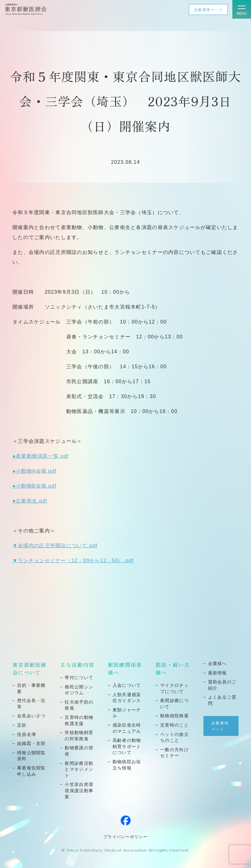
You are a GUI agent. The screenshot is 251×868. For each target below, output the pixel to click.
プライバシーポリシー (126, 837)
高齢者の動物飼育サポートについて (127, 746)
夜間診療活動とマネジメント (79, 769)
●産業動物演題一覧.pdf (41, 456)
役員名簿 (27, 734)
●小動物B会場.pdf (34, 486)
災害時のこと (174, 725)
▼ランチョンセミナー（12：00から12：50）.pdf (73, 560)
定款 (22, 725)
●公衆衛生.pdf (30, 501)
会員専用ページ (208, 9)
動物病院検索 (174, 716)
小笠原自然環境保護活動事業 (79, 790)
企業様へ (218, 664)
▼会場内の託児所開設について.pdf (55, 546)
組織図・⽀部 (31, 743)
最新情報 (218, 673)
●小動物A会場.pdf (34, 471)
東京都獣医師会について (30, 668)
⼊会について (127, 685)
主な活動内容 (77, 665)
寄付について (79, 677)
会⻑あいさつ (31, 716)
